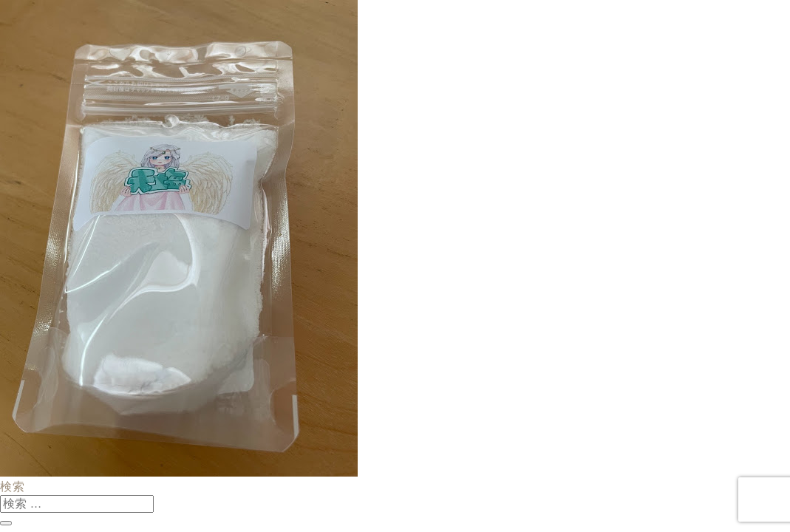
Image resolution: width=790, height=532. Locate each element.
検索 (13, 487)
